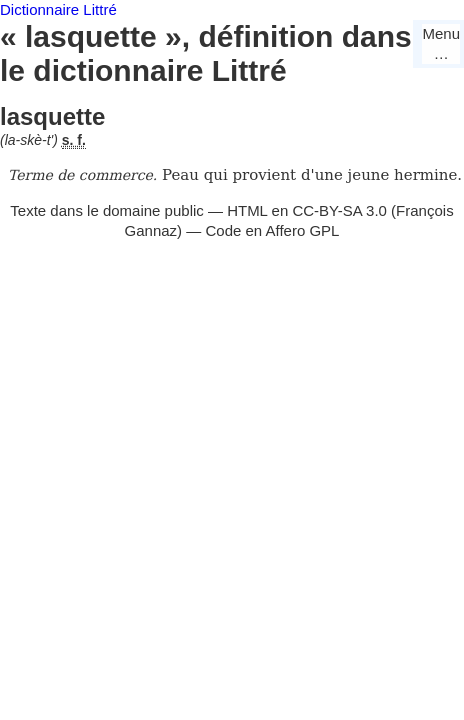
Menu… (441, 43)
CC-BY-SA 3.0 (339, 210)
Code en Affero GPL (272, 230)
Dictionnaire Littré (58, 9)
